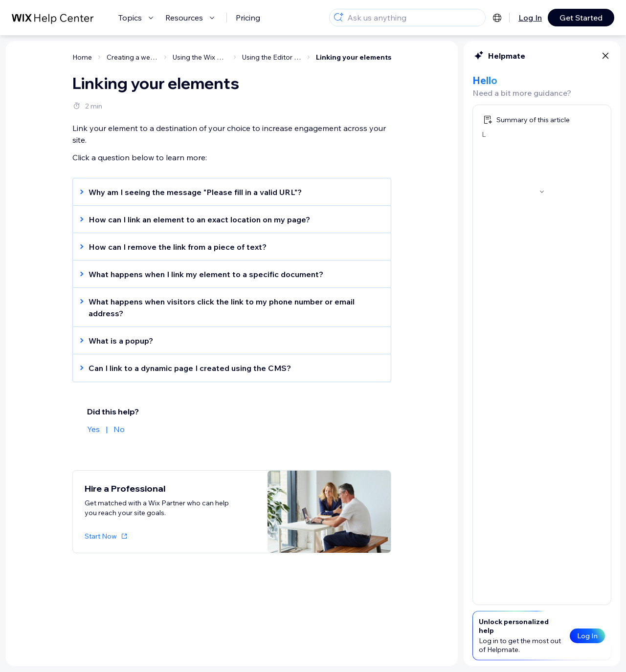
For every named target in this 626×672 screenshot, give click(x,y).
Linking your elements (354, 57)
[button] (227, 192)
